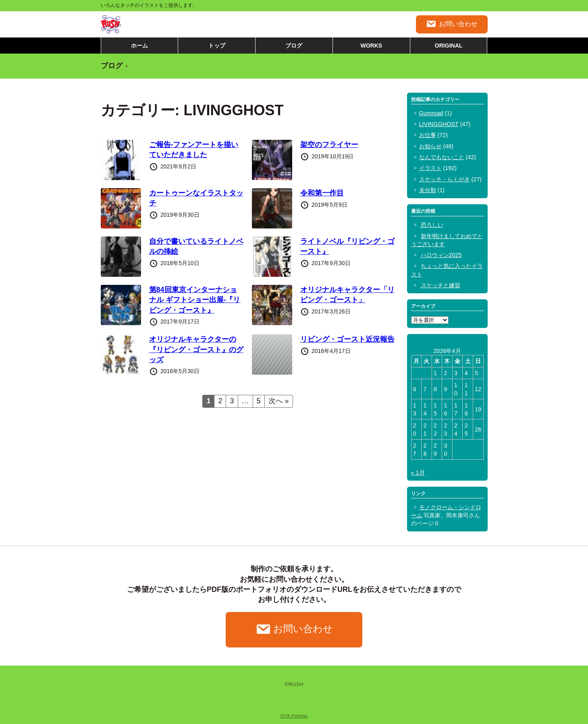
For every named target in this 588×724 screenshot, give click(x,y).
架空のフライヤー (329, 145)
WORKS (371, 46)
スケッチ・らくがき (445, 179)
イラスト (430, 168)
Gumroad (431, 113)
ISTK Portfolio (294, 716)
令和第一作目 (322, 193)
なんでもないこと (442, 157)
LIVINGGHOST (439, 124)
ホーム (139, 46)
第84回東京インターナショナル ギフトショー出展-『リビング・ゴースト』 (195, 300)
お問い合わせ (452, 24)
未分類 (428, 190)
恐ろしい (432, 225)
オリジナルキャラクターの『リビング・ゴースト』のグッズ (196, 349)
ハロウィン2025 (441, 255)
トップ (217, 46)
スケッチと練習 (440, 285)
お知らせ (430, 146)
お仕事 (428, 135)
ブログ (294, 46)
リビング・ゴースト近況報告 (347, 339)
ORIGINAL (449, 46)
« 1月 (418, 473)
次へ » (279, 401)
